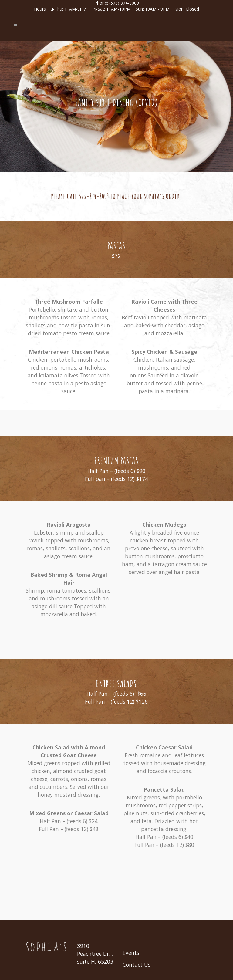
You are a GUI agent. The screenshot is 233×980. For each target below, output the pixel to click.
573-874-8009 (94, 196)
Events (131, 953)
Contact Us (137, 965)
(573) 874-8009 (124, 3)
